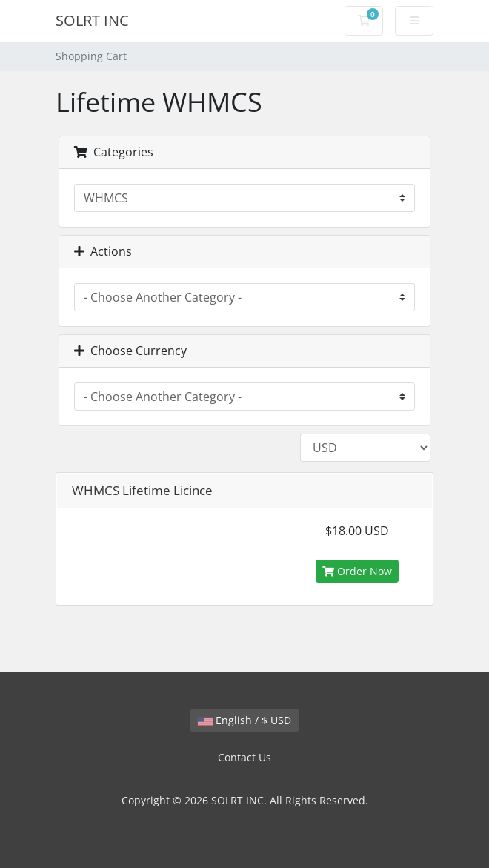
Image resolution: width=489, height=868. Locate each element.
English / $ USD (245, 720)
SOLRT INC (92, 20)
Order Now (357, 571)
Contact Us (245, 757)
